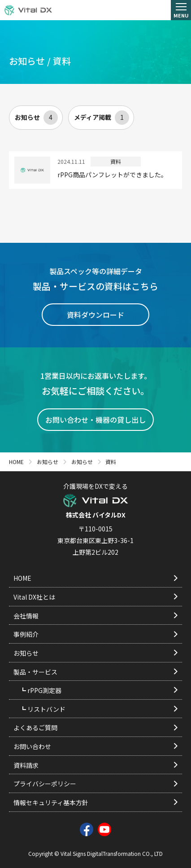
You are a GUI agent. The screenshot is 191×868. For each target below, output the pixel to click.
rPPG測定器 (102, 690)
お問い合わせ (95, 746)
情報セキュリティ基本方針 (95, 802)
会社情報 (95, 616)
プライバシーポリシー (95, 784)
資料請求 (95, 765)
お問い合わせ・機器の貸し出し (95, 420)
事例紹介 (95, 634)
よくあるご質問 (95, 728)
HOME (95, 578)
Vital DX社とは (95, 597)
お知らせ (36, 118)
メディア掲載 (102, 118)
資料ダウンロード (95, 315)
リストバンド (102, 709)
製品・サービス (95, 672)
